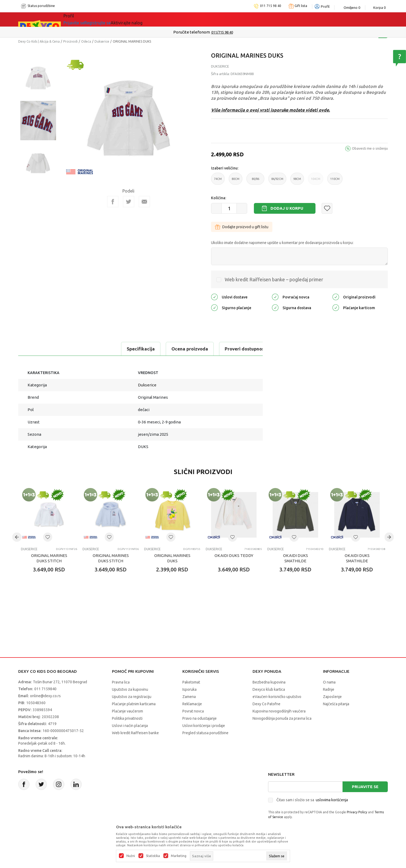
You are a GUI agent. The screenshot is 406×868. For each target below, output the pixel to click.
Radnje (329, 689)
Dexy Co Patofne (266, 704)
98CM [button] (297, 181)
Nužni (131, 856)
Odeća (86, 41)
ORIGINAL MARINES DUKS (172, 558)
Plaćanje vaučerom (127, 711)
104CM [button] (316, 181)
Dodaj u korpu (287, 208)
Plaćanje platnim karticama (134, 704)
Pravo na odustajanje (200, 718)
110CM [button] (335, 181)
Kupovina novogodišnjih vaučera (279, 711)
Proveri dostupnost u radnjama (158, 349)
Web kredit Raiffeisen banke (135, 733)
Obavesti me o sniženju (370, 148)
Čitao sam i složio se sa (312, 800)
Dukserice (102, 41)
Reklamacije (192, 704)
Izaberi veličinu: (225, 168)
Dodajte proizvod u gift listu (242, 227)
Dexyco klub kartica (269, 689)
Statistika (153, 856)
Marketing (179, 856)
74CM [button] (218, 181)
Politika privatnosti (127, 718)
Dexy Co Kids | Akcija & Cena (39, 41)
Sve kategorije (85, 19)
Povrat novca (193, 711)
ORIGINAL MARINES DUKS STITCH (49, 558)
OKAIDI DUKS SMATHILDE (296, 558)
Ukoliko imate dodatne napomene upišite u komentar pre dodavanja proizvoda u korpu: (282, 243)
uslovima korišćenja (332, 800)
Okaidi (185, 19)
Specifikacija (41, 349)
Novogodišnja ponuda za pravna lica (282, 718)
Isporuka (189, 689)
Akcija (118, 19)
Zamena (189, 697)
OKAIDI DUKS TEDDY (234, 555)
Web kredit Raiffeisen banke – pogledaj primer (274, 279)
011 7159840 (45, 689)
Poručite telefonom (192, 32)
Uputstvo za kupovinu (130, 689)
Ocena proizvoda (90, 349)
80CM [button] (236, 181)
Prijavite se (365, 787)
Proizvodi (70, 41)
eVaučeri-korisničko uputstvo (277, 697)
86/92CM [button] (277, 181)
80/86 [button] (255, 181)
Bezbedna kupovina (269, 682)
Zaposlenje (332, 697)
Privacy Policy (357, 812)
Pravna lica (121, 682)
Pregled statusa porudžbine (205, 733)
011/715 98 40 (222, 32)
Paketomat (191, 682)
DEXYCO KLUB (151, 19)
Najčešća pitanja (336, 704)
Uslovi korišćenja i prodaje (204, 726)
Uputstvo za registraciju (132, 697)
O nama (329, 682)
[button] (327, 208)
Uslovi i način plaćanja (130, 726)
